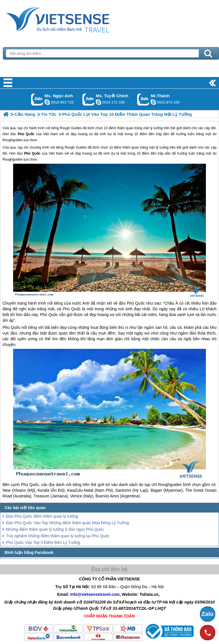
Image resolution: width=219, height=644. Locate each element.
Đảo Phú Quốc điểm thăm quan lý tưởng (42, 516)
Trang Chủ (72, 19)
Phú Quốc (32, 153)
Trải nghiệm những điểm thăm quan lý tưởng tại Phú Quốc (58, 536)
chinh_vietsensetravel (98, 102)
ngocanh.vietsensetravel (47, 102)
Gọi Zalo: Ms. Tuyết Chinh (89, 99)
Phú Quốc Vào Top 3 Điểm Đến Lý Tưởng (43, 542)
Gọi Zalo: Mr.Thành (143, 99)
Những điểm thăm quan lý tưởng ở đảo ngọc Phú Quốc (55, 529)
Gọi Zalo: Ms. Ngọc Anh (37, 99)
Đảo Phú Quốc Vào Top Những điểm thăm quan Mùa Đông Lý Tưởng (67, 523)
